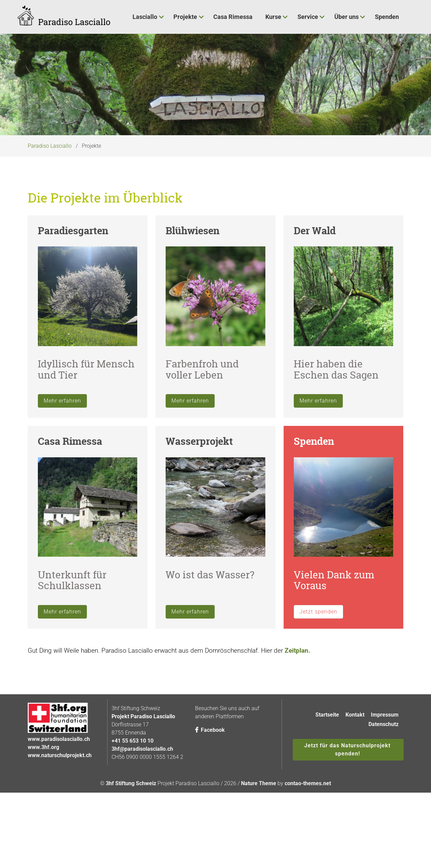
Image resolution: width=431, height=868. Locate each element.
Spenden (314, 496)
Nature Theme (259, 838)
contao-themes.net (308, 838)
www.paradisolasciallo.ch (59, 793)
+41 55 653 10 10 (133, 795)
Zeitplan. (297, 705)
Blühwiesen (193, 285)
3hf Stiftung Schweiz (131, 838)
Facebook (210, 784)
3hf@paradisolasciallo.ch (142, 803)
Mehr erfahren (62, 455)
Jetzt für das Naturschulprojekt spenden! (347, 804)
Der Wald (315, 285)
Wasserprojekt (199, 496)
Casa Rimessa (70, 496)
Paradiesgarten (73, 285)
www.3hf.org (43, 802)
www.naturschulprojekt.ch (60, 810)
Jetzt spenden (318, 666)
